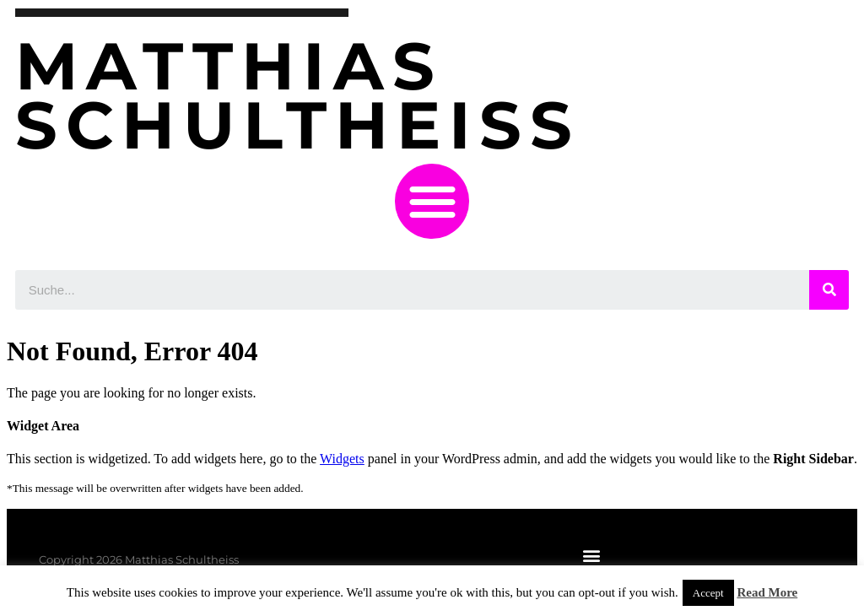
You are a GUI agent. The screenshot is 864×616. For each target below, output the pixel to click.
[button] (432, 201)
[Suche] (829, 290)
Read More (767, 592)
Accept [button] (708, 593)
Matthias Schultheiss (298, 95)
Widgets (342, 459)
